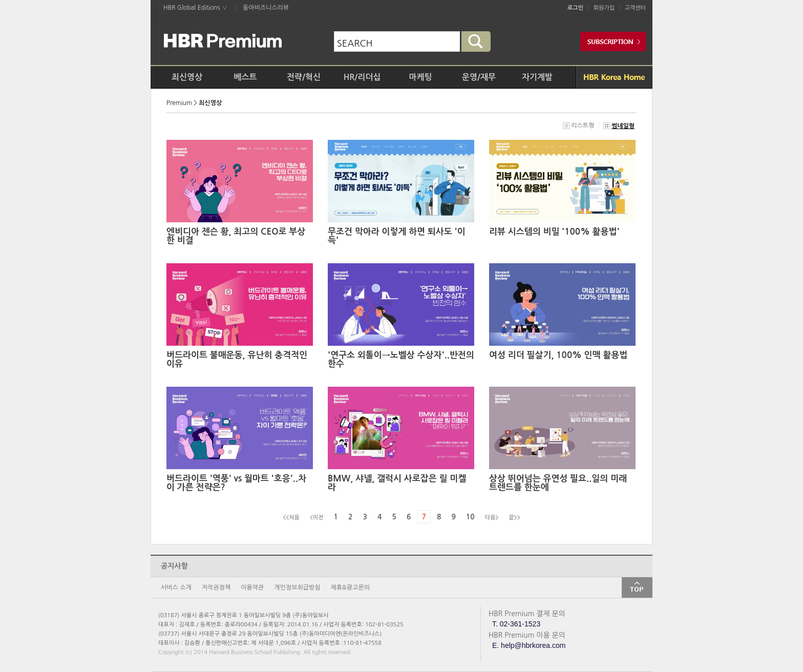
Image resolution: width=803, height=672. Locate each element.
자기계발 (537, 77)
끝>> (515, 518)
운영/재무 (479, 77)
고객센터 (635, 8)
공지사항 (174, 566)
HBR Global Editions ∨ (195, 8)
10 (470, 517)
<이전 (317, 518)
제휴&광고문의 (350, 587)
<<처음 (291, 518)
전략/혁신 (304, 77)
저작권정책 (216, 587)
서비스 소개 (176, 587)
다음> (492, 518)
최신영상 (187, 77)
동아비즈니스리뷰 (266, 8)
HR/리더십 (362, 77)
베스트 (245, 77)
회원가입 (604, 8)
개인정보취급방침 (297, 587)
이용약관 (252, 587)
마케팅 (420, 77)
